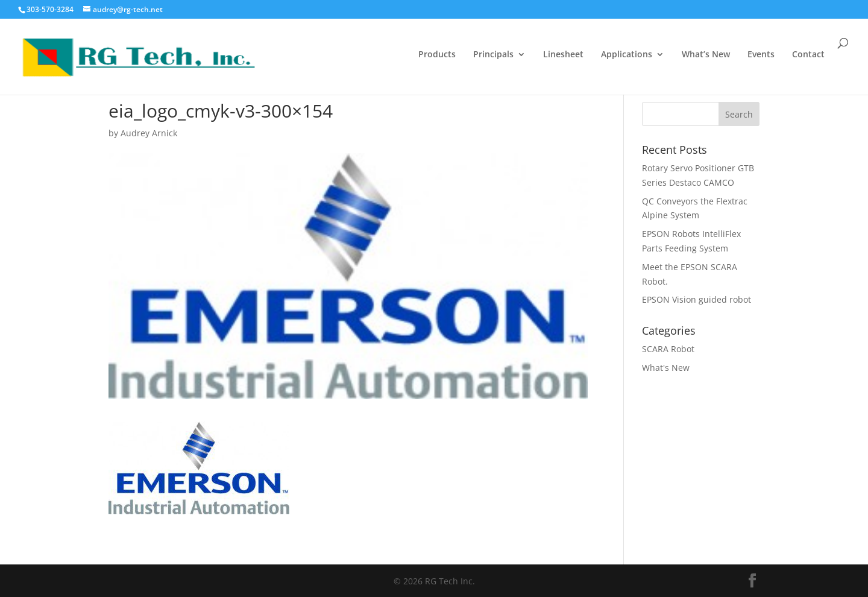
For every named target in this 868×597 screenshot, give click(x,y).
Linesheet (563, 55)
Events (761, 55)
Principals (493, 55)
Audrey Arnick (149, 133)
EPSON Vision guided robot (697, 299)
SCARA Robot (668, 349)
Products (437, 55)
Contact (808, 55)
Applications (627, 55)
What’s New (706, 55)
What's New (666, 368)
